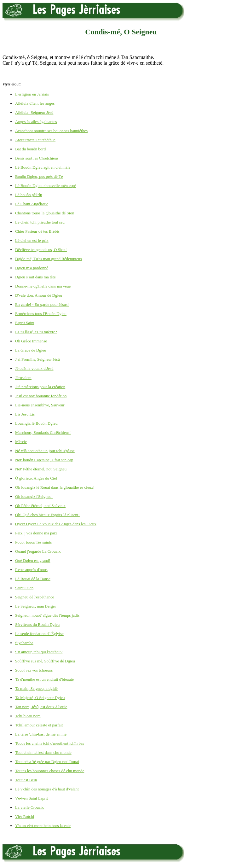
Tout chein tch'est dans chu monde (43, 752)
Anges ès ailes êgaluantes (36, 122)
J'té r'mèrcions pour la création (40, 387)
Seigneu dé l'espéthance (35, 597)
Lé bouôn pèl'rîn (29, 195)
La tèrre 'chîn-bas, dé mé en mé (41, 734)
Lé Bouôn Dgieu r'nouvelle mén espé (46, 186)
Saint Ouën (24, 588)
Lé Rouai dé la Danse (33, 579)
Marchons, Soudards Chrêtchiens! (43, 432)
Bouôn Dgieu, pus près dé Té (39, 176)
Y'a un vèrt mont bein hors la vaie (43, 826)
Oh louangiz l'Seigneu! (34, 496)
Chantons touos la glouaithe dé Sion (45, 213)
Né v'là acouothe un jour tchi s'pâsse (45, 451)
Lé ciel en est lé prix (32, 240)
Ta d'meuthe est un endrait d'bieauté (44, 679)
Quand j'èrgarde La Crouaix (38, 551)
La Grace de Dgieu (31, 350)
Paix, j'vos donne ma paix (36, 533)
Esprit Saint (25, 323)
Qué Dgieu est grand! (33, 560)
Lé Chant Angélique (32, 204)
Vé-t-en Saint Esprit (32, 798)
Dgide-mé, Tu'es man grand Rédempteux (49, 259)
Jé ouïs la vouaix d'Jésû (34, 368)
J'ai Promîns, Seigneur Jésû (37, 359)
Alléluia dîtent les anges (35, 103)
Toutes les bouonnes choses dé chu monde (50, 771)
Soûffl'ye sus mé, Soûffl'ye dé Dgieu (45, 661)
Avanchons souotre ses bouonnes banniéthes (51, 131)
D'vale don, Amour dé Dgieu (39, 295)
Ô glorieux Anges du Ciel (36, 478)
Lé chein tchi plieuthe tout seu (40, 222)
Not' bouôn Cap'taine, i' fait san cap (44, 460)
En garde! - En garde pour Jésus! (42, 304)
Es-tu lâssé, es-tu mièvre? (36, 332)
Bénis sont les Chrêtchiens (37, 158)
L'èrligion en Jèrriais (32, 94)
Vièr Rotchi (25, 816)
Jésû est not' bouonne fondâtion (41, 396)
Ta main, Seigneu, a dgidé (36, 688)
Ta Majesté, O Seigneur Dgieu (40, 698)
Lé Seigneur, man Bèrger (36, 606)
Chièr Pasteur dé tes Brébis (37, 231)
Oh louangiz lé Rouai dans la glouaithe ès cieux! (55, 487)
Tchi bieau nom (28, 716)
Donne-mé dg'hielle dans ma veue (43, 286)
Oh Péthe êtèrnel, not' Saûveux (40, 506)
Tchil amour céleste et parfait (39, 725)
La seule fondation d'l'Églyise (39, 634)
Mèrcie (21, 442)
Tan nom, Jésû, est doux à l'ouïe (41, 707)
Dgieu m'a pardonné (32, 268)
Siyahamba (24, 643)
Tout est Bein (26, 780)
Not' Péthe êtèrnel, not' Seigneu (41, 469)
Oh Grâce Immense (31, 341)
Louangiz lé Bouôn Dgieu (36, 423)
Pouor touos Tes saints (33, 542)
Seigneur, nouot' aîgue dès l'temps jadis (47, 615)
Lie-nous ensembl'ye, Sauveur (40, 405)
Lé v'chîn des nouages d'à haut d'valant (47, 789)
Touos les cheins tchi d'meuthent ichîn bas (50, 743)
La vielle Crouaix (29, 807)
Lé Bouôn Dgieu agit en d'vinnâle (43, 167)
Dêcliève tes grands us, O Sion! (41, 250)
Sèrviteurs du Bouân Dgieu (37, 624)
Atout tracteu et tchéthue (35, 140)
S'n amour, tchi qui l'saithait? (39, 652)
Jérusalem (23, 378)
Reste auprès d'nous (31, 570)
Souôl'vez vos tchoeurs (34, 670)
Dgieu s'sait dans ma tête (35, 277)
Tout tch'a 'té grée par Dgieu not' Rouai (47, 762)
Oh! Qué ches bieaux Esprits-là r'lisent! (47, 515)
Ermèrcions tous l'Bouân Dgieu (41, 314)
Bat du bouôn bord (30, 149)
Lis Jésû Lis (25, 414)
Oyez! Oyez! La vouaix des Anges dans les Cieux (56, 524)
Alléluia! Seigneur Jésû (34, 112)
